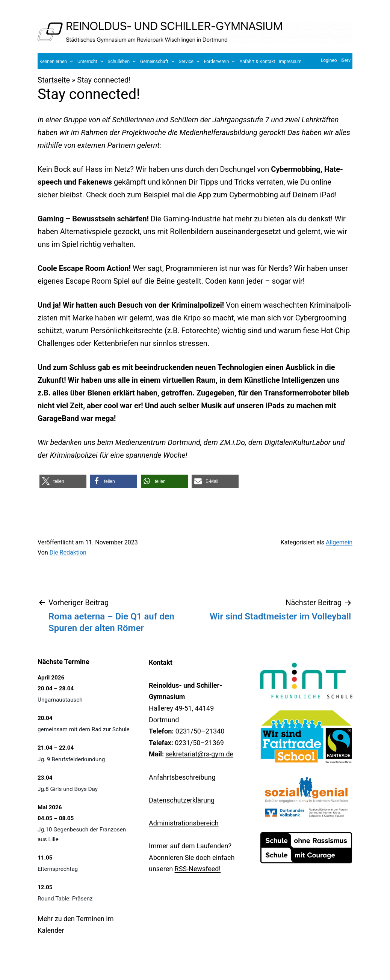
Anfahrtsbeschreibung (182, 777)
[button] (63, 481)
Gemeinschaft (158, 62)
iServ (346, 60)
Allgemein (339, 542)
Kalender (51, 930)
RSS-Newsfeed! (198, 869)
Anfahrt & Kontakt (257, 62)
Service (190, 62)
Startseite (54, 80)
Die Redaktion (68, 552)
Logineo (329, 60)
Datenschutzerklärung (182, 800)
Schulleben (122, 62)
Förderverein (220, 62)
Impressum (290, 62)
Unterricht (91, 62)
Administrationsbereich (184, 823)
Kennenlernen (57, 62)
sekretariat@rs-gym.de (199, 754)
